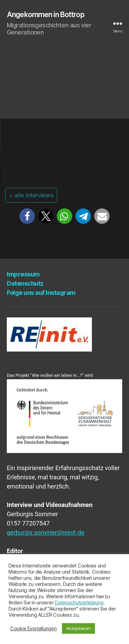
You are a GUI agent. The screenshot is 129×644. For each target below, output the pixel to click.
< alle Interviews (31, 195)
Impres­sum (23, 274)
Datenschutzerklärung (79, 603)
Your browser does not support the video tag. (64, 115)
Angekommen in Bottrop (46, 15)
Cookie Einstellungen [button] (34, 629)
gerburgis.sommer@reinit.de (46, 532)
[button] (27, 216)
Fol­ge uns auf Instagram (41, 293)
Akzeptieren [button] (78, 628)
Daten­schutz (25, 283)
